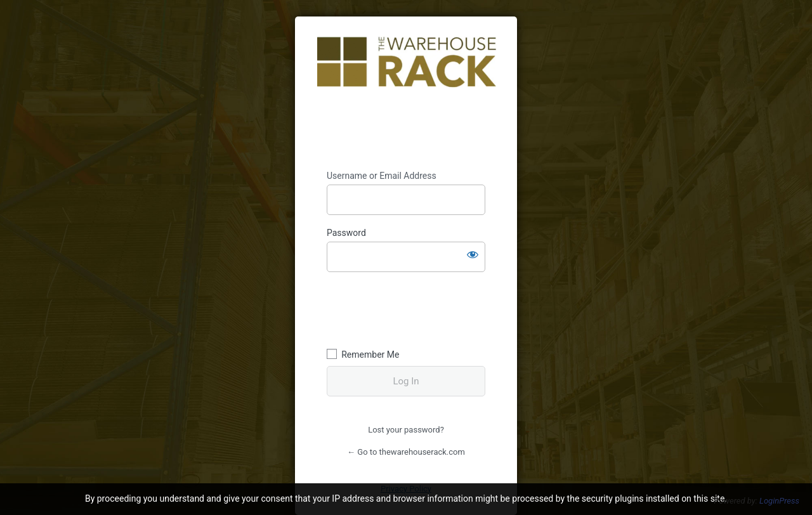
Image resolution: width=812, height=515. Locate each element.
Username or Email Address (382, 176)
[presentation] (414, 308)
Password (346, 233)
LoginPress (779, 501)
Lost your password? (406, 430)
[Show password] (473, 254)
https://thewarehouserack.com (407, 93)
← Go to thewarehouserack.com (406, 452)
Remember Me (370, 355)
